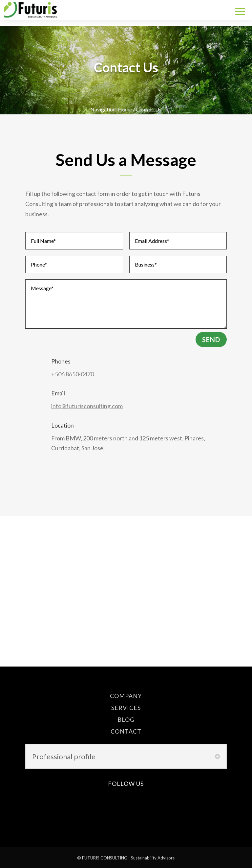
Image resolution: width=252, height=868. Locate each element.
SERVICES (126, 708)
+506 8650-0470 (73, 374)
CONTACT (126, 731)
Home (125, 109)
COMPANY (126, 696)
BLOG (126, 719)
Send (211, 340)
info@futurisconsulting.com (87, 406)
